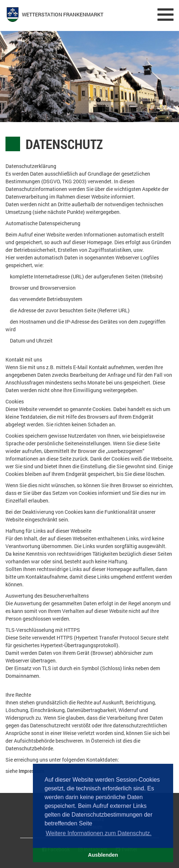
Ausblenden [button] (103, 855)
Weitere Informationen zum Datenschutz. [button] (99, 833)
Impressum (31, 771)
